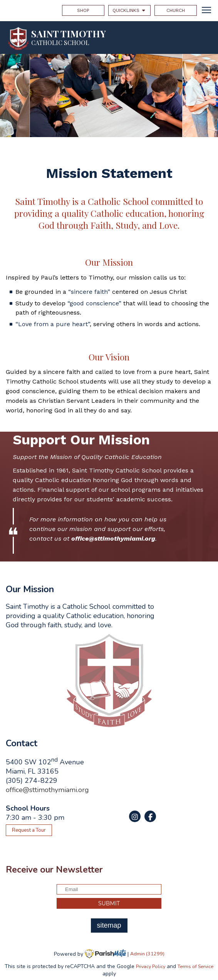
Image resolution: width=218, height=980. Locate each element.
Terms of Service (195, 966)
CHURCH (176, 10)
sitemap (109, 925)
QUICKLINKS (130, 10)
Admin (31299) (147, 954)
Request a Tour (29, 830)
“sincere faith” (89, 292)
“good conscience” (94, 303)
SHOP (83, 10)
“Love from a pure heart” (53, 324)
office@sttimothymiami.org (47, 790)
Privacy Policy (151, 966)
